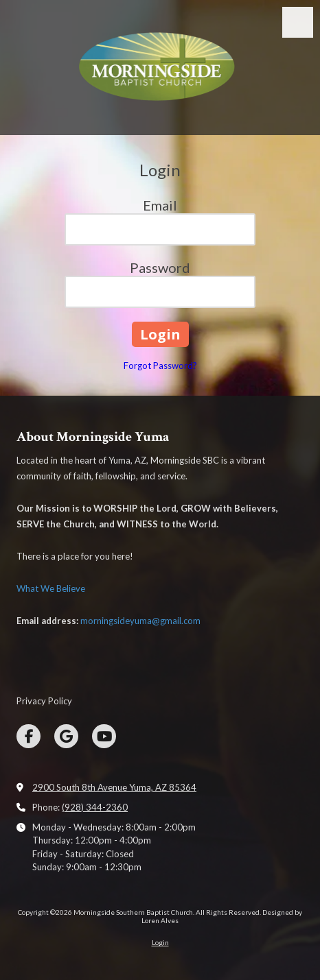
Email (160, 205)
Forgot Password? (160, 366)
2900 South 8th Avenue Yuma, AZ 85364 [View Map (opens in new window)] (114, 787)
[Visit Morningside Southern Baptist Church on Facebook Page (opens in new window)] (28, 736)
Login (160, 942)
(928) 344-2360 (95, 807)
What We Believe (51, 588)
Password (160, 267)
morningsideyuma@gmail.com (140, 621)
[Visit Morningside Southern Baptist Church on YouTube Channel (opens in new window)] (104, 736)
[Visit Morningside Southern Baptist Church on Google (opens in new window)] (66, 736)
